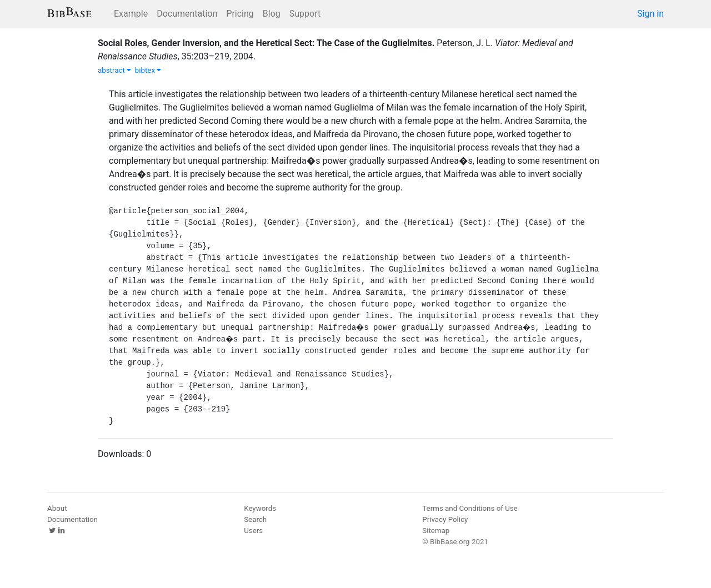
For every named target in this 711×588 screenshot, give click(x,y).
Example (131, 14)
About (57, 508)
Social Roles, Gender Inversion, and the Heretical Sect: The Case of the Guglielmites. (266, 43)
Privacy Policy (445, 519)
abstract (114, 70)
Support (305, 14)
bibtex (148, 70)
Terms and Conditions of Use (470, 508)
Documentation (187, 14)
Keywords (260, 508)
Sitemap (436, 531)
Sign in (650, 14)
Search (255, 519)
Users (253, 531)
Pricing (240, 14)
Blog (272, 14)
